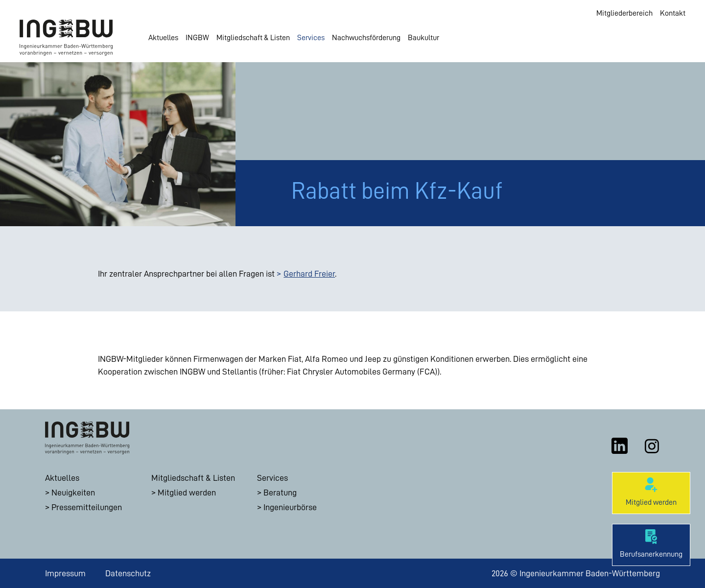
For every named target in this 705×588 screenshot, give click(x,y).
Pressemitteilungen (87, 507)
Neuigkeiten (73, 493)
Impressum (65, 573)
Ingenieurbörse (290, 507)
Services (311, 38)
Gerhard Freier (309, 274)
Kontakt (673, 13)
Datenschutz (128, 573)
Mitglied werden (187, 493)
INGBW (197, 38)
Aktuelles (163, 38)
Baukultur (423, 38)
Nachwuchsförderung (366, 38)
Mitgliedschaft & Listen (253, 38)
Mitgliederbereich (624, 13)
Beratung (280, 493)
